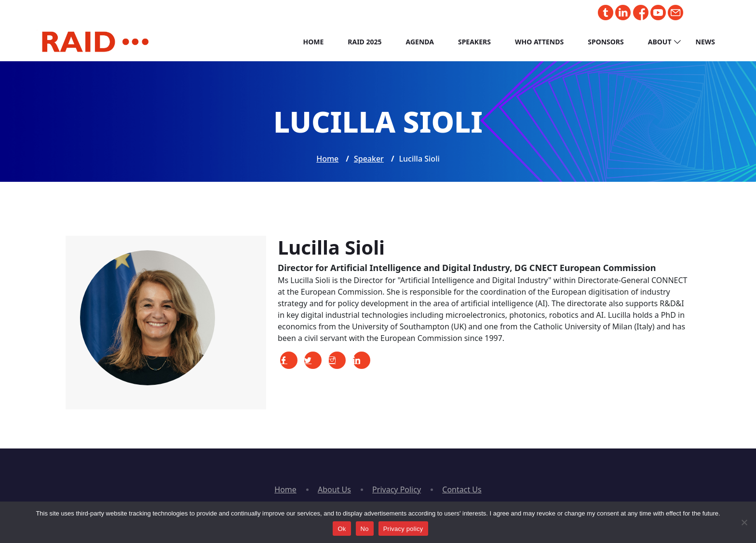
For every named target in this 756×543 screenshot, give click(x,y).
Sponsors (606, 42)
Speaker (369, 159)
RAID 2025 (364, 42)
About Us (334, 489)
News (705, 42)
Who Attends (539, 42)
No (365, 529)
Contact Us (462, 489)
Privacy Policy (397, 489)
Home (313, 42)
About (660, 42)
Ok (342, 529)
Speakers (474, 42)
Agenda (420, 42)
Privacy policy (403, 529)
